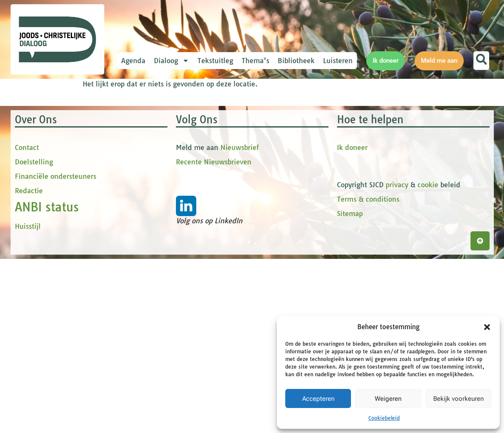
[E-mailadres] (195, 133)
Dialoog (171, 61)
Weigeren (388, 399)
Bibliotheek (296, 61)
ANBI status (47, 381)
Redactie (29, 365)
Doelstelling (34, 336)
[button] (487, 327)
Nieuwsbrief (239, 322)
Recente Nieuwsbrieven (214, 336)
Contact (27, 322)
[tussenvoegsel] (195, 189)
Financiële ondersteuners (56, 350)
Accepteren (318, 399)
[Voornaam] (195, 161)
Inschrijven (195, 240)
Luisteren (338, 61)
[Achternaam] (195, 217)
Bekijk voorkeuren (458, 399)
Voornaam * (156, 148)
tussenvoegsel (161, 176)
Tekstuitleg (215, 61)
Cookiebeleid (384, 418)
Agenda (133, 61)
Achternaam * (159, 204)
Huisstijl (28, 400)
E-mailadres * (159, 120)
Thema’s (255, 61)
